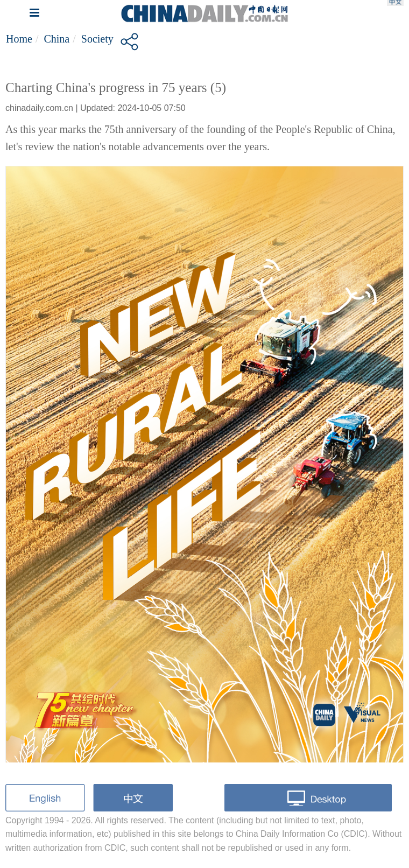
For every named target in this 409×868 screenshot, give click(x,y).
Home (19, 39)
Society (97, 39)
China (57, 39)
